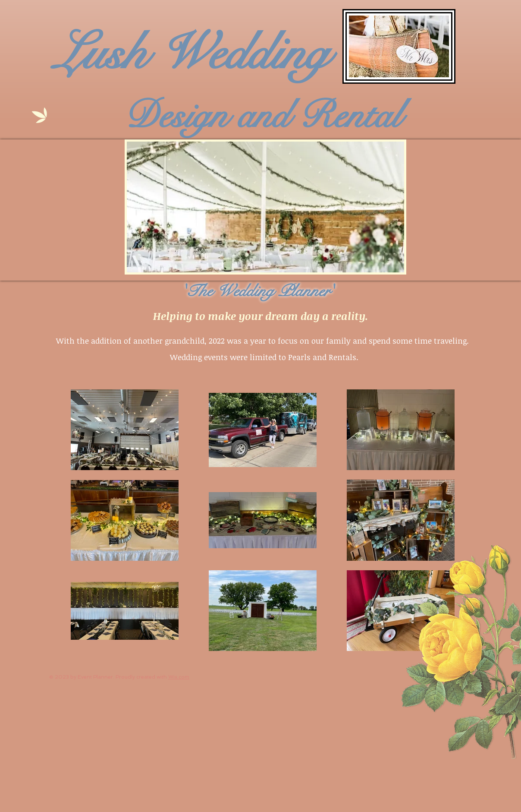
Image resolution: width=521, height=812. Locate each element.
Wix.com (179, 677)
